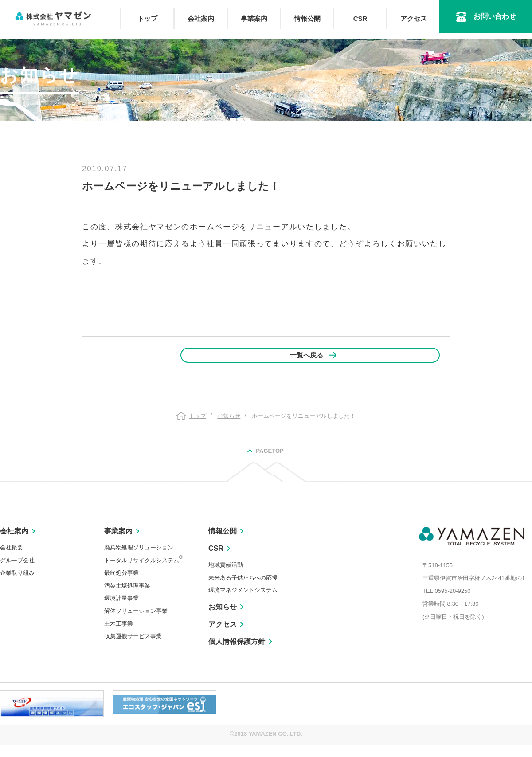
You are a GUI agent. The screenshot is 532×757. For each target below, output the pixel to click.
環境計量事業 (121, 610)
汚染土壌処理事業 (127, 597)
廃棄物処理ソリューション (139, 559)
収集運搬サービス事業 (133, 648)
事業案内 (254, 18)
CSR (360, 18)
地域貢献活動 (226, 577)
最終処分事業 (121, 585)
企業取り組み (17, 585)
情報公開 (307, 18)
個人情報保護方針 (237, 653)
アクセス (414, 18)
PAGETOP (270, 463)
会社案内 (201, 18)
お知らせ (223, 619)
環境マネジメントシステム (243, 602)
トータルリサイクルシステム (143, 572)
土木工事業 (119, 635)
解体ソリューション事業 (136, 623)
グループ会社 (17, 572)
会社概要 (12, 559)
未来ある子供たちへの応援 (243, 589)
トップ (147, 18)
